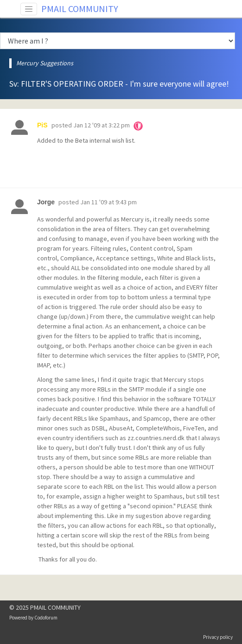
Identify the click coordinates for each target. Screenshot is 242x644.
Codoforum (46, 618)
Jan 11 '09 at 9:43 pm (108, 202)
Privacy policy (218, 637)
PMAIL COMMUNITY (80, 9)
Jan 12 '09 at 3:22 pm (102, 125)
